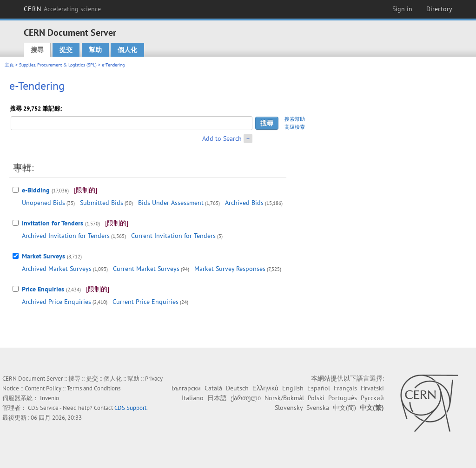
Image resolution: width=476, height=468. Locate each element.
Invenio (50, 398)
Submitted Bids (102, 203)
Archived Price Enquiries (56, 302)
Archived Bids (244, 203)
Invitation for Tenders (53, 223)
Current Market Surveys (146, 269)
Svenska (318, 408)
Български (186, 388)
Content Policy (43, 388)
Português (343, 398)
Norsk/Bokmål (284, 398)
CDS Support (130, 408)
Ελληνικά (265, 388)
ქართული (246, 398)
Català (213, 388)
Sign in (402, 9)
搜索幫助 (295, 119)
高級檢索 (295, 127)
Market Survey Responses (230, 269)
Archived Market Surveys (57, 269)
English (293, 388)
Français (345, 388)
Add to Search (222, 138)
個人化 (127, 50)
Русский (372, 398)
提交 (66, 50)
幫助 (95, 50)
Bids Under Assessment (171, 203)
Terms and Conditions (94, 388)
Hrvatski (372, 388)
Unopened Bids (43, 203)
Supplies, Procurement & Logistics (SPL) (58, 65)
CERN (62, 9)
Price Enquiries (43, 289)
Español (319, 388)
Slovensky (289, 408)
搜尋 (37, 50)
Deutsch (237, 388)
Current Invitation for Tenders (173, 236)
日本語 (217, 398)
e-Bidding (36, 190)
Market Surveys (43, 256)
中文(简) (344, 408)
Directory (439, 9)
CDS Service (43, 408)
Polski (316, 398)
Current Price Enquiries (145, 302)
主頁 (9, 65)
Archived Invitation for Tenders (66, 236)
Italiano (193, 398)
